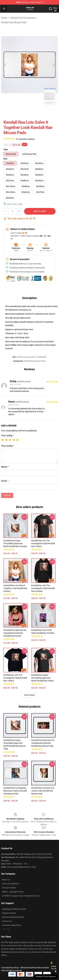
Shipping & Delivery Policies (14, 909)
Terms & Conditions (11, 884)
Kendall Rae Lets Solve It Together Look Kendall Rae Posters (15, 588)
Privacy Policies (9, 888)
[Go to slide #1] (22, 110)
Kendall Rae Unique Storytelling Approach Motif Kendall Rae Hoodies (15, 543)
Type (6, 149)
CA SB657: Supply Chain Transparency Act (21, 896)
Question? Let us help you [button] (46, 977)
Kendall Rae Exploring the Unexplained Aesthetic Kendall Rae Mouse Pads (43, 743)
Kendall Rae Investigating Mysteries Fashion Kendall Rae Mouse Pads (15, 791)
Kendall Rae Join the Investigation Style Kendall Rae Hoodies (43, 588)
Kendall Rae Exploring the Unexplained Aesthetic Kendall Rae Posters (15, 633)
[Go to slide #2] (37, 110)
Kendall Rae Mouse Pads (14, 22)
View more (29, 695)
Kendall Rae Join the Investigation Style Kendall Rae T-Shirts (43, 543)
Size (5, 159)
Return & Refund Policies (13, 917)
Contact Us (7, 921)
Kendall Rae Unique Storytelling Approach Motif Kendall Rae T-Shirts (43, 678)
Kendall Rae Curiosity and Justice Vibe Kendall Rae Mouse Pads (43, 791)
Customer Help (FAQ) (11, 925)
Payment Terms (9, 913)
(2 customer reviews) (25, 139)
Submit (7, 495)
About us (6, 880)
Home (4, 18)
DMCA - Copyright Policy (13, 892)
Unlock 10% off (54, 968)
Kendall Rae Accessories (23, 18)
